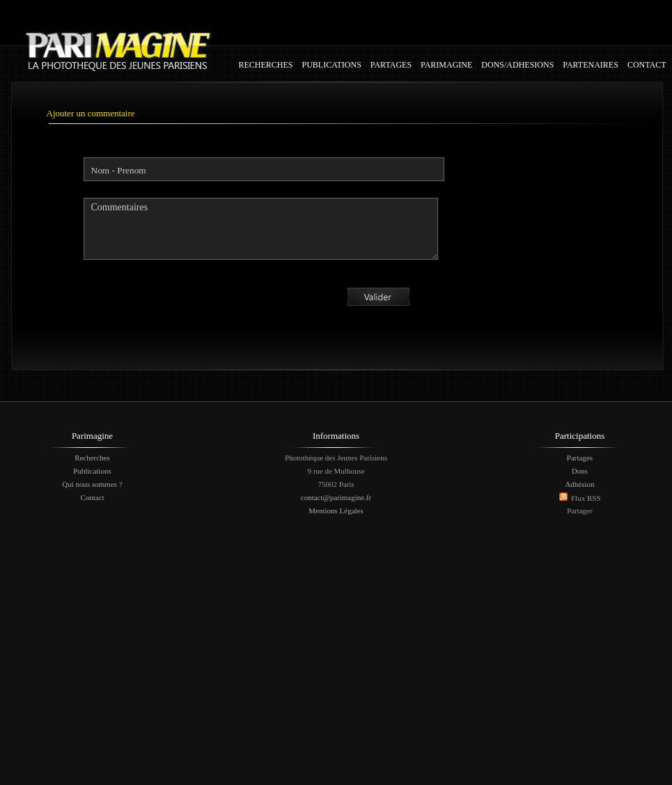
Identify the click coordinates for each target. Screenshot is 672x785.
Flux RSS (586, 498)
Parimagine (92, 436)
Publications (92, 471)
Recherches (92, 458)
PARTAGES (391, 65)
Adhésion (579, 484)
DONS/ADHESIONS (517, 65)
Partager (580, 511)
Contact (92, 497)
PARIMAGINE (446, 65)
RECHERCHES (266, 65)
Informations (336, 436)
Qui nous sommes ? (92, 484)
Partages (580, 458)
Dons (580, 471)
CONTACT (647, 65)
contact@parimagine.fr (336, 497)
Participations (580, 436)
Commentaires (261, 229)
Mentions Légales (336, 511)
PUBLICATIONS (332, 65)
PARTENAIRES (591, 65)
